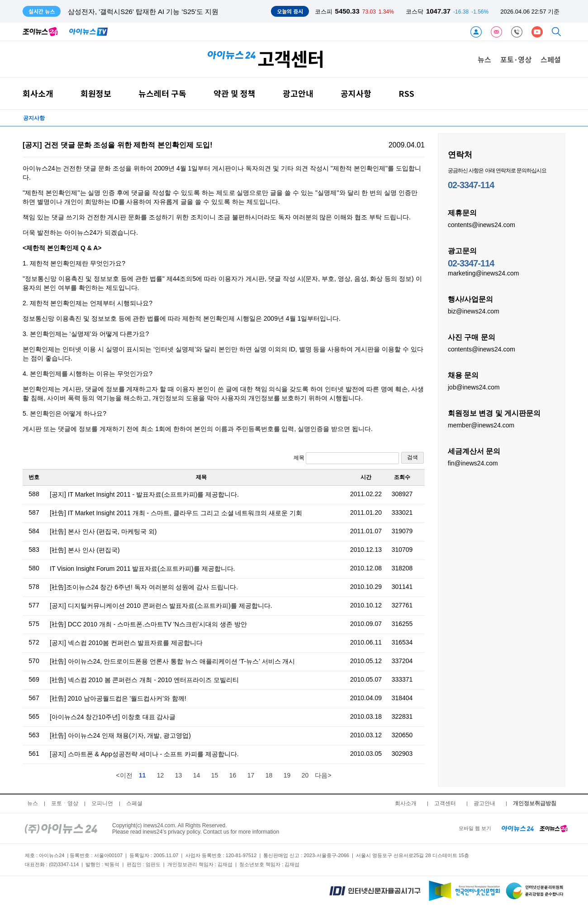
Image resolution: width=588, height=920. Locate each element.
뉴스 (484, 59)
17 (251, 775)
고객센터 (445, 803)
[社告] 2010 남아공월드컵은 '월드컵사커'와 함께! (118, 698)
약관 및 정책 (235, 93)
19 (287, 775)
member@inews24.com (481, 425)
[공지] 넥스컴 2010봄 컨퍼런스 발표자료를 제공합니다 (126, 643)
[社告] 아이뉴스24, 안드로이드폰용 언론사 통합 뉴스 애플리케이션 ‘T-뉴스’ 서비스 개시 (172, 661)
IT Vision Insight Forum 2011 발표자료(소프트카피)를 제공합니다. (142, 569)
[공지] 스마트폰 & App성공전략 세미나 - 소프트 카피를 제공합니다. (144, 754)
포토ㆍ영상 (65, 803)
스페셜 (551, 59)
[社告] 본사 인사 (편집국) (85, 550)
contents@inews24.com (481, 224)
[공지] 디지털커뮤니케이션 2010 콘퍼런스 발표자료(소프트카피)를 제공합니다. (161, 606)
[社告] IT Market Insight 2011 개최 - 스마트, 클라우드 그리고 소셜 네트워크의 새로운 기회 (176, 513)
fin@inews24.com (473, 463)
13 (179, 775)
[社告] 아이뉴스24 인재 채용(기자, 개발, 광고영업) (120, 735)
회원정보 (96, 93)
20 (305, 775)
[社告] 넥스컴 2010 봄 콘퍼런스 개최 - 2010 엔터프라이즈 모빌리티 (144, 680)
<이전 (124, 775)
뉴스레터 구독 (162, 93)
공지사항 (356, 93)
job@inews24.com (474, 387)
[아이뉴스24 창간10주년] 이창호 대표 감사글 (113, 717)
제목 (346, 458)
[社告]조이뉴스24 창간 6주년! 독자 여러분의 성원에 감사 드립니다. (144, 587)
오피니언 (102, 803)
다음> (323, 775)
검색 (413, 457)
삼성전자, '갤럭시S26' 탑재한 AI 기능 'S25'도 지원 (143, 12)
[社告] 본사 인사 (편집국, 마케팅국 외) (103, 531)
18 (269, 775)
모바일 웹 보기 (475, 828)
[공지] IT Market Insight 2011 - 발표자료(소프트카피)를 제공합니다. (144, 494)
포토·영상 (516, 59)
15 (215, 775)
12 (161, 775)
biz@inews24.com (474, 311)
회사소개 (38, 93)
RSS (406, 93)
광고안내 (298, 93)
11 (142, 775)
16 (233, 775)
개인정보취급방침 (535, 803)
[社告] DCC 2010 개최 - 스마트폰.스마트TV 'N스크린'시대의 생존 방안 (148, 624)
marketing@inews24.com (483, 273)
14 (197, 775)
